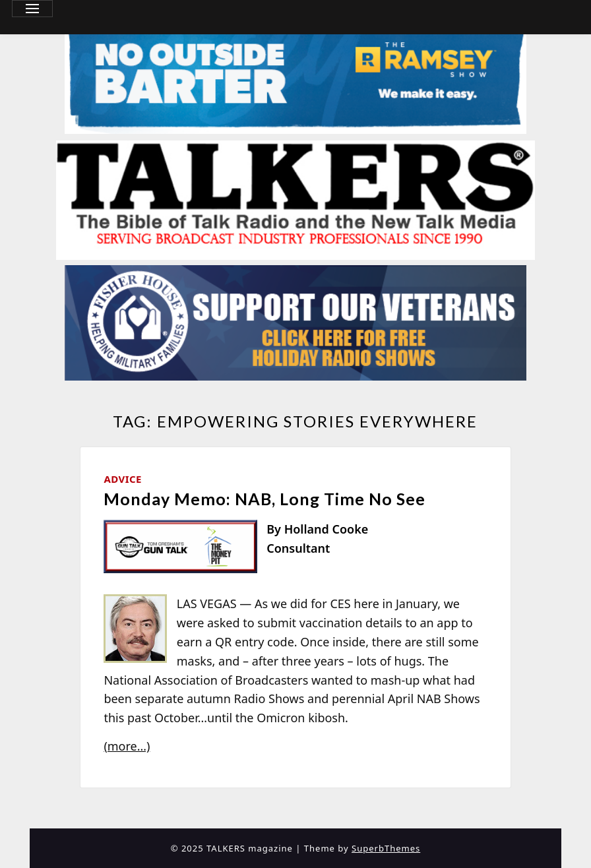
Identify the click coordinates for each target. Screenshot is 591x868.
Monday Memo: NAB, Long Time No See (264, 499)
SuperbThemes (386, 848)
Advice (123, 479)
